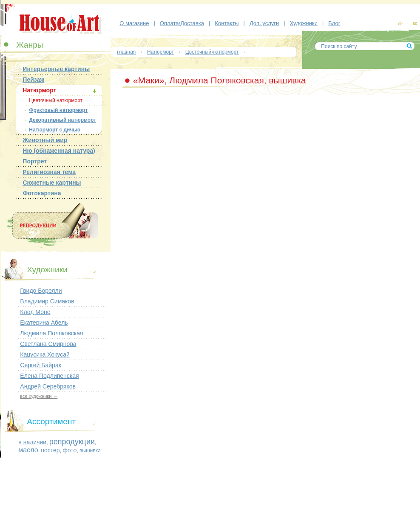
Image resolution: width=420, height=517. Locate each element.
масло (28, 450)
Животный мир (45, 140)
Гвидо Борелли (41, 291)
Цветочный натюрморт (56, 100)
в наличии (32, 442)
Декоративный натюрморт (62, 120)
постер (50, 450)
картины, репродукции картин (400, 23)
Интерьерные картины (56, 69)
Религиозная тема (49, 172)
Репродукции (52, 226)
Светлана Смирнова (48, 344)
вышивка (90, 451)
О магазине (134, 23)
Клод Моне (35, 312)
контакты (415, 24)
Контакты (227, 23)
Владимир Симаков (47, 301)
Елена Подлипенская (49, 376)
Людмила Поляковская (51, 333)
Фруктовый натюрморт (58, 110)
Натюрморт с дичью (55, 130)
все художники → (39, 396)
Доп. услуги (264, 23)
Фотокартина (42, 193)
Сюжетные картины (52, 183)
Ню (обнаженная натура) (59, 151)
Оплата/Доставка (182, 23)
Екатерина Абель (44, 323)
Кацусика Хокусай (45, 354)
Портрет (35, 161)
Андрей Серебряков (48, 386)
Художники (304, 23)
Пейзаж (33, 80)
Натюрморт (39, 90)
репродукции (72, 442)
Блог (334, 23)
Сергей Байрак (40, 365)
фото (70, 450)
